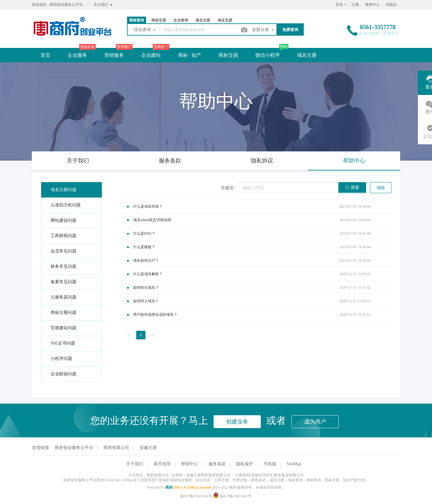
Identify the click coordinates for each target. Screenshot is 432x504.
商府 (169, 487)
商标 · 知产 (190, 55)
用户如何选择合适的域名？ (155, 315)
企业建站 (151, 55)
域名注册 (203, 20)
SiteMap (294, 464)
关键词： (229, 188)
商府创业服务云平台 (74, 448)
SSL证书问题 (63, 343)
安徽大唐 (148, 448)
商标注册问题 (64, 313)
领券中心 (372, 5)
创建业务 (237, 422)
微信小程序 (268, 55)
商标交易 (159, 20)
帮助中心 (190, 464)
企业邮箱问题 (64, 374)
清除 (381, 188)
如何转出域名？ (146, 287)
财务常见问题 (64, 266)
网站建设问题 (64, 220)
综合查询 (145, 30)
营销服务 (114, 55)
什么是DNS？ (144, 233)
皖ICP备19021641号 (196, 496)
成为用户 (315, 422)
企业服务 (77, 55)
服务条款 (217, 464)
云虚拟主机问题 (66, 205)
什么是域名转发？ (148, 206)
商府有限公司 (116, 448)
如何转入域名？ (146, 301)
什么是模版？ (144, 247)
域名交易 (225, 20)
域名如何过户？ (146, 260)
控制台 (391, 5)
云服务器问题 (64, 297)
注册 (355, 5)
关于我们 (135, 464)
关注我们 (104, 5)
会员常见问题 (64, 251)
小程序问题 (61, 359)
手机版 (270, 464)
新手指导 (162, 464)
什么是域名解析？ (148, 274)
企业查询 (181, 20)
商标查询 (137, 20)
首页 (45, 55)
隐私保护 (245, 464)
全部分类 (263, 30)
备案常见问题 (64, 282)
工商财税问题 (64, 236)
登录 (339, 5)
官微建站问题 (64, 328)
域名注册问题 (64, 190)
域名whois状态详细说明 (152, 220)
